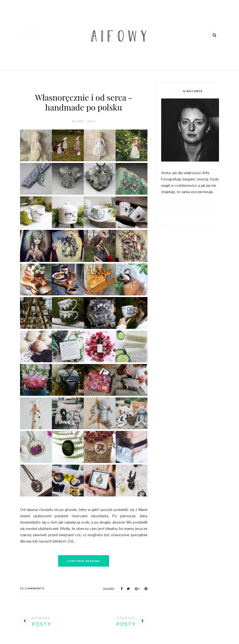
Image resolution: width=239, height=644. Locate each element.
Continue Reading (84, 561)
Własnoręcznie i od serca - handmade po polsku (84, 102)
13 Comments (32, 588)
